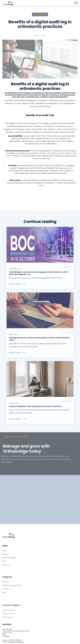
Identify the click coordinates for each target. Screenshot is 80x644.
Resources (6, 568)
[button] (76, 3)
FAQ (4, 564)
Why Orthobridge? (9, 560)
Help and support (9, 616)
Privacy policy (8, 623)
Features (6, 557)
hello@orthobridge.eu (16, 642)
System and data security (12, 589)
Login (4, 597)
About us (6, 586)
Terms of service (9, 620)
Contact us (7, 593)
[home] (10, 3)
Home (5, 553)
